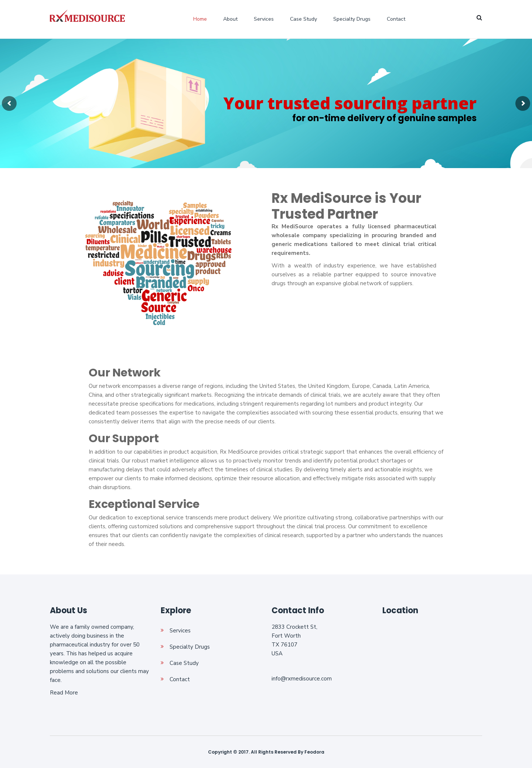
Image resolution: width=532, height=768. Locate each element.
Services (264, 19)
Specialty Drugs (352, 19)
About (230, 19)
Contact (396, 19)
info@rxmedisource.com (302, 679)
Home (200, 19)
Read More (64, 693)
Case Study (303, 19)
